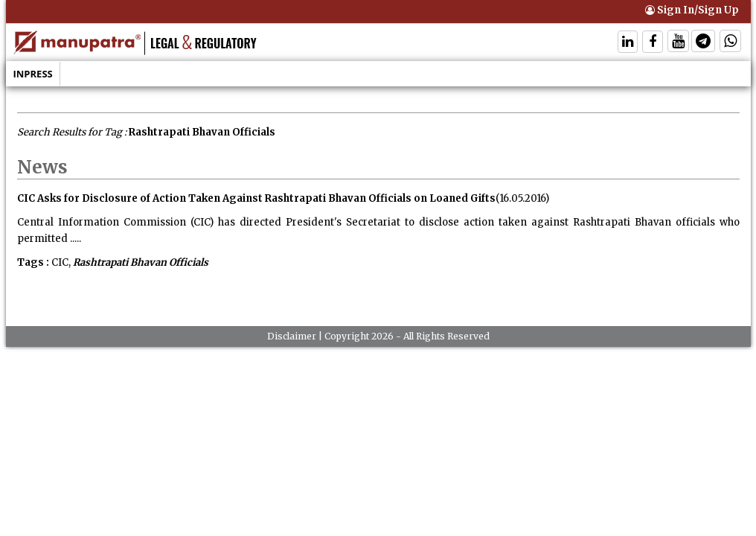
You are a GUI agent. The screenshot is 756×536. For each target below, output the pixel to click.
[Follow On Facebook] (653, 43)
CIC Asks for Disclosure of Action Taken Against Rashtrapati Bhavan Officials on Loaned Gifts (256, 198)
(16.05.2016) (522, 198)
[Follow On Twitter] (678, 43)
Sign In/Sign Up (692, 10)
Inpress (33, 74)
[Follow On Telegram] (703, 43)
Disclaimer (292, 336)
